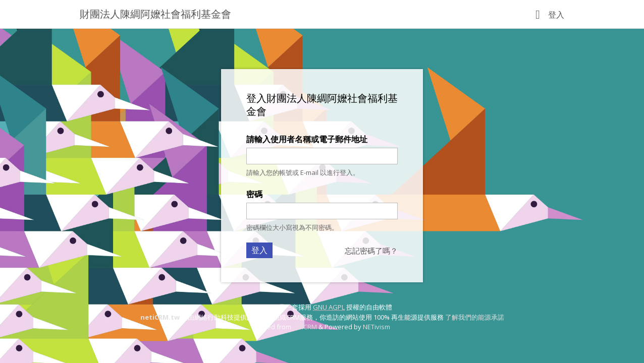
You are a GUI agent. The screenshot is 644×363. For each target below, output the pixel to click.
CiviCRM (305, 327)
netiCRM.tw (160, 317)
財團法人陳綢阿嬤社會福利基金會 (155, 14)
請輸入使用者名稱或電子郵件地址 (307, 139)
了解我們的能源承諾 (475, 317)
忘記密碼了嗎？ (371, 251)
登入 (556, 15)
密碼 (254, 194)
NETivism (377, 327)
